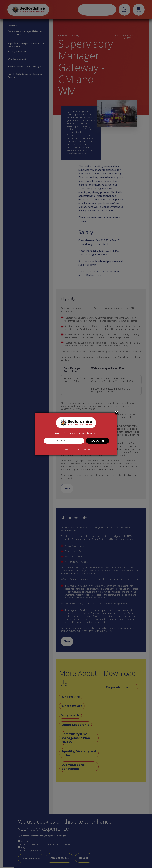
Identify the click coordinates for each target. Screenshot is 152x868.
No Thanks (65, 449)
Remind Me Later (84, 449)
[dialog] (76, 434)
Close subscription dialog (117, 413)
